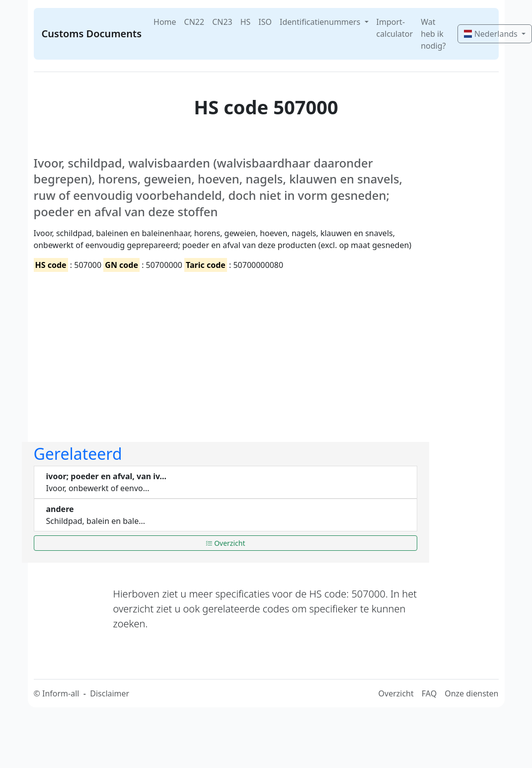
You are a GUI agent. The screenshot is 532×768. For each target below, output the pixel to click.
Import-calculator (395, 28)
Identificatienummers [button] (321, 22)
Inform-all (61, 693)
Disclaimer (110, 693)
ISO (265, 22)
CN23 (222, 22)
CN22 (194, 22)
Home (165, 22)
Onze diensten (471, 693)
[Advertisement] (176, 348)
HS (246, 22)
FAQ (429, 693)
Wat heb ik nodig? (433, 34)
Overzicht (226, 543)
